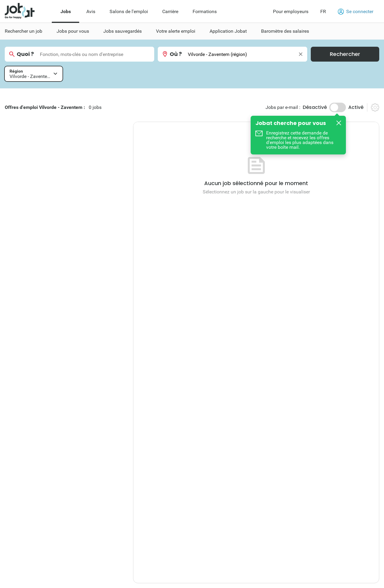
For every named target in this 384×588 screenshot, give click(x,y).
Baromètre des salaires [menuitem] (285, 31)
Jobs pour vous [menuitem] (73, 31)
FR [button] (323, 11)
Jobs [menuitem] (66, 11)
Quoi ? (25, 54)
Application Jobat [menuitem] (228, 31)
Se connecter (356, 12)
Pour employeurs (291, 11)
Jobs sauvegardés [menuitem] (122, 31)
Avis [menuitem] (91, 11)
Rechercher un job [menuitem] (24, 31)
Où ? (176, 54)
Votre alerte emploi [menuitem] (176, 31)
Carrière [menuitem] (170, 11)
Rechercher (345, 54)
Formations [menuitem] (205, 11)
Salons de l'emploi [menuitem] (129, 11)
